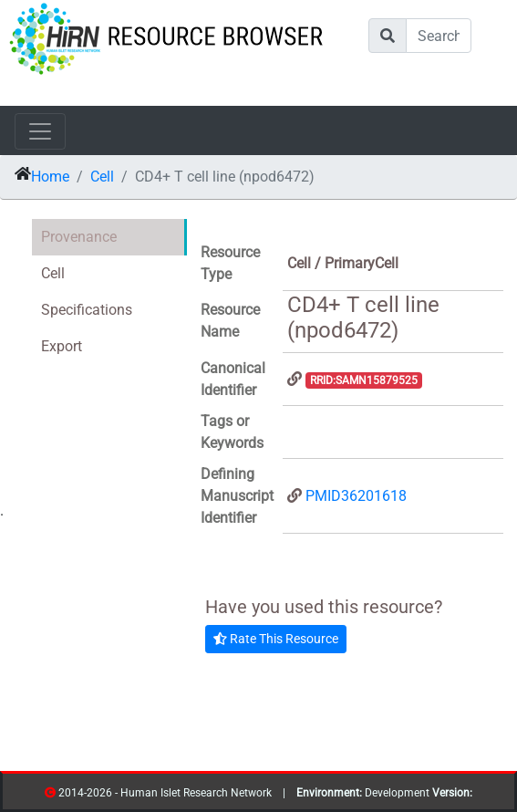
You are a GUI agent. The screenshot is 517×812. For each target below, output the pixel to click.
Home (50, 177)
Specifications (87, 310)
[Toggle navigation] (40, 131)
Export (62, 346)
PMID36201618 (356, 496)
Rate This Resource (276, 639)
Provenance (79, 237)
